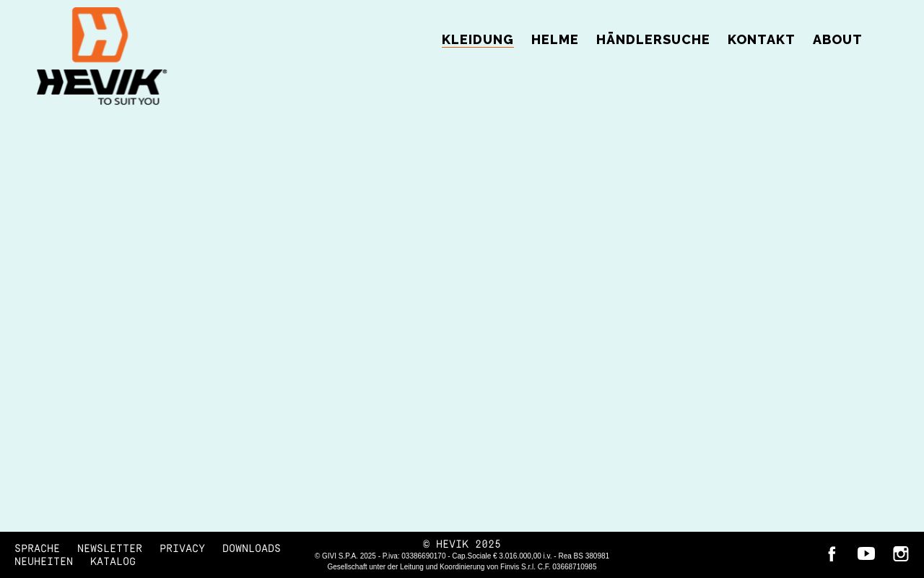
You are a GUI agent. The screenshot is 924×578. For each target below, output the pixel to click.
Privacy (182, 549)
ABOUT (838, 39)
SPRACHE (37, 549)
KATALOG (113, 562)
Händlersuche (653, 39)
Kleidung (478, 39)
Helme (555, 39)
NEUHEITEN (44, 562)
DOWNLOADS (252, 549)
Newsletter (110, 549)
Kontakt (762, 39)
